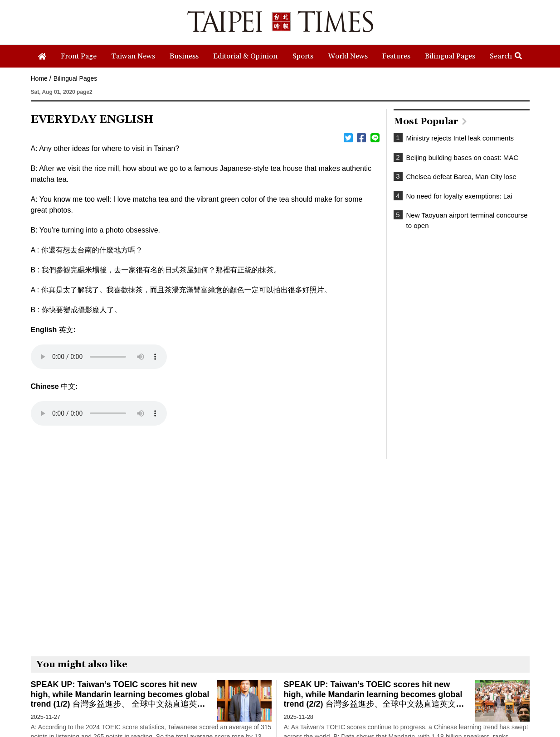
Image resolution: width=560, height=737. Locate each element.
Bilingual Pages (75, 78)
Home (39, 78)
